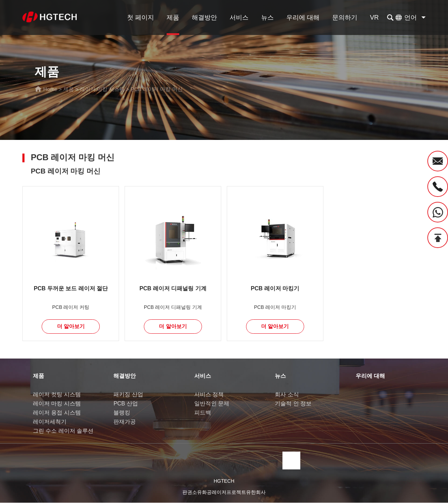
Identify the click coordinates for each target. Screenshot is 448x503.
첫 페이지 (141, 17)
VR (374, 17)
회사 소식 (287, 395)
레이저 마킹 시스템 (102, 89)
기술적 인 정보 (293, 404)
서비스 (239, 17)
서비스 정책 (209, 395)
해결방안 (204, 17)
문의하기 (345, 17)
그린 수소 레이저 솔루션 (63, 431)
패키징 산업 (128, 395)
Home (50, 89)
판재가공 (125, 422)
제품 (173, 17)
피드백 (203, 413)
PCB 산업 (125, 404)
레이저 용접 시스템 (57, 413)
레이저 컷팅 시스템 (57, 395)
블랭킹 (122, 413)
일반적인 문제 (212, 404)
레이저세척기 (50, 422)
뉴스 (267, 17)
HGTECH (224, 481)
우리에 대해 (303, 17)
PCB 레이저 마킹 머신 (156, 89)
